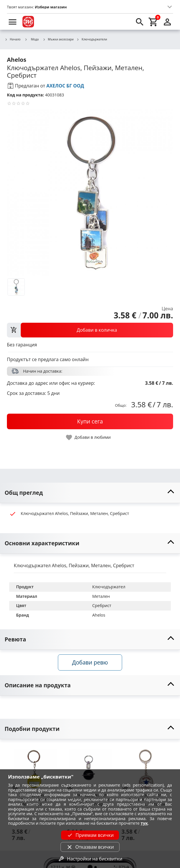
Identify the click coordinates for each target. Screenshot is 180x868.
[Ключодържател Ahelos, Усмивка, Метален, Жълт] (35, 768)
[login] (167, 22)
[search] (140, 22)
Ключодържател (109, 587)
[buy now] (90, 421)
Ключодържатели (92, 40)
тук (144, 823)
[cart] (154, 22)
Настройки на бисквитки (90, 859)
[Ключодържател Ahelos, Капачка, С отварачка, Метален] (145, 768)
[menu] (13, 22)
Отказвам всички (90, 847)
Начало (13, 40)
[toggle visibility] (90, 493)
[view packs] (90, 330)
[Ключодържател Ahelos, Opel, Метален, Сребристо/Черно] (90, 768)
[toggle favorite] (89, 437)
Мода (32, 39)
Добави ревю (90, 662)
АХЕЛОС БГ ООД (65, 86)
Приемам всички (90, 835)
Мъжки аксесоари (58, 40)
